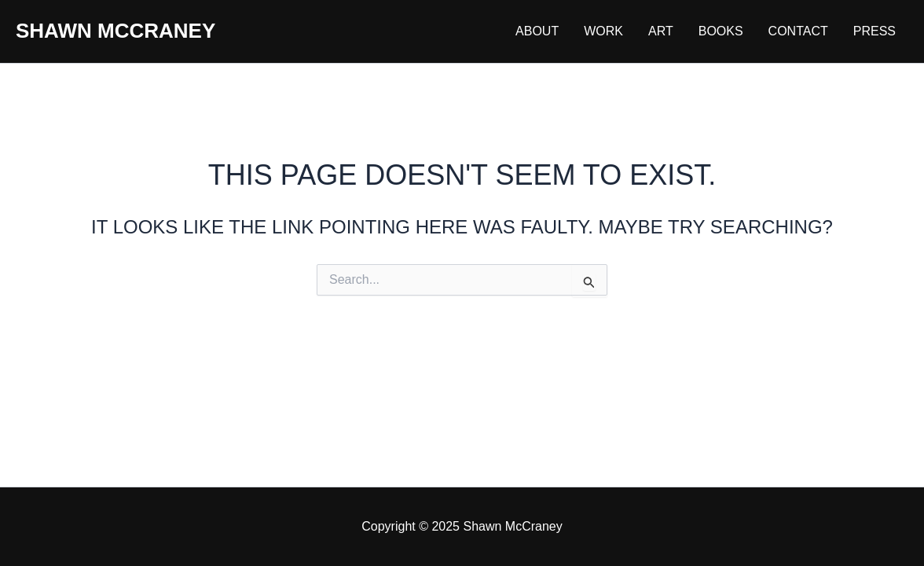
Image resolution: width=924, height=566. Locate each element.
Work (603, 31)
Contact (798, 31)
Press (874, 31)
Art (661, 31)
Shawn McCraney (115, 31)
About (537, 31)
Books (721, 31)
